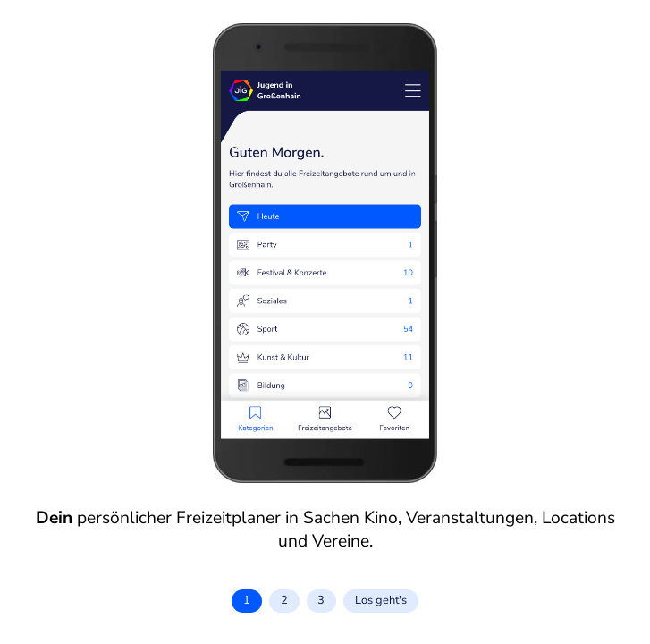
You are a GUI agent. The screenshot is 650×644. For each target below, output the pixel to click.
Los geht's (381, 600)
